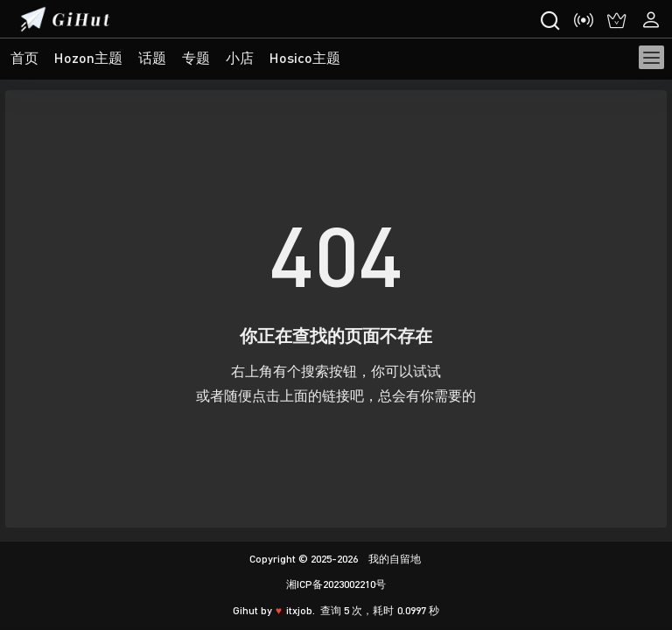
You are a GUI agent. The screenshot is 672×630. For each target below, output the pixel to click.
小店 (240, 57)
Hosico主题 (305, 57)
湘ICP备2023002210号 (336, 584)
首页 (24, 57)
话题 (152, 57)
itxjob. (301, 610)
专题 (196, 57)
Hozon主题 (88, 57)
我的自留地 (393, 559)
